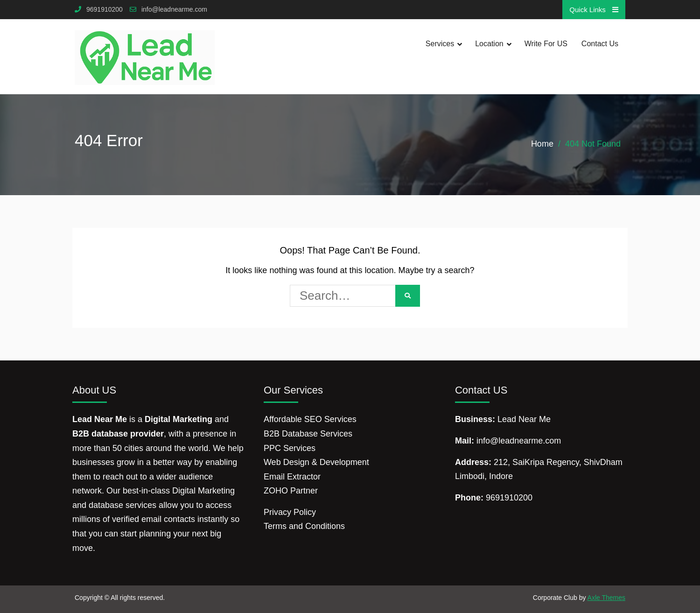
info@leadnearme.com (174, 10)
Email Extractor (292, 477)
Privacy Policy (290, 512)
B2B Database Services (308, 434)
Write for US (546, 44)
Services (440, 44)
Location (489, 44)
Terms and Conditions (304, 526)
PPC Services (290, 448)
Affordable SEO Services (310, 419)
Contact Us (600, 44)
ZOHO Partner (291, 491)
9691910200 (105, 10)
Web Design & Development (316, 462)
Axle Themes (606, 598)
